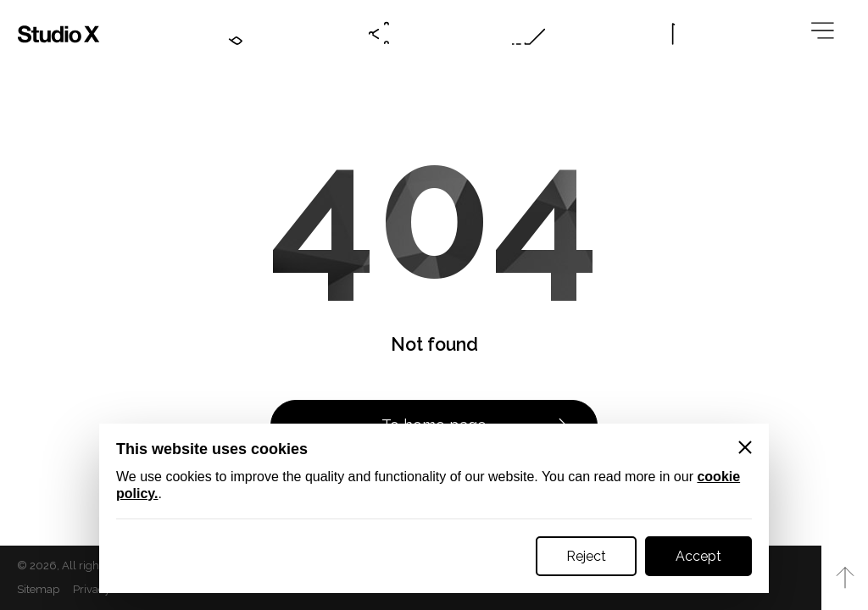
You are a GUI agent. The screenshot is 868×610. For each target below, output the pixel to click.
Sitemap (38, 589)
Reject (586, 556)
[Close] (745, 447)
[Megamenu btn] (826, 34)
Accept (698, 556)
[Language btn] (677, 34)
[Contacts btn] (231, 34)
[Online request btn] (529, 34)
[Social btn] (380, 34)
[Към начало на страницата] (845, 578)
